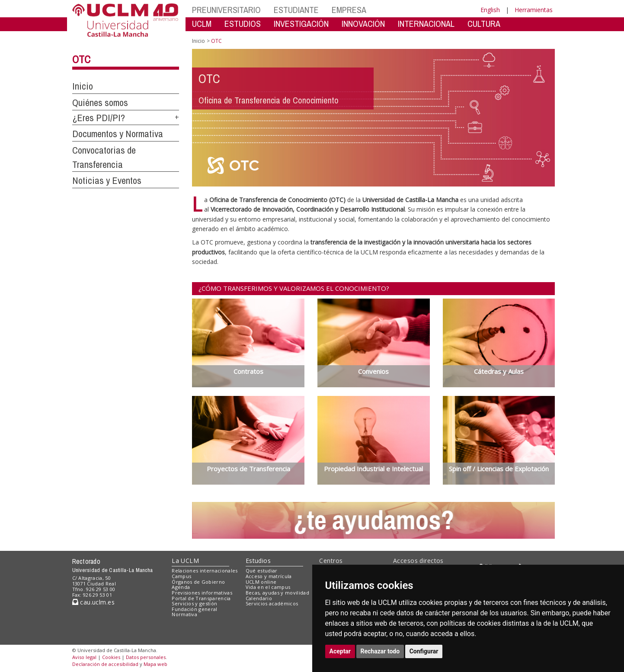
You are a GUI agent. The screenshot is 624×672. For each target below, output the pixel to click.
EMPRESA (349, 10)
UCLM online (261, 582)
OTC (81, 59)
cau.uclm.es (93, 602)
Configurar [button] (424, 651)
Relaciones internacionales (205, 571)
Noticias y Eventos (107, 180)
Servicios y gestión (194, 603)
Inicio (83, 86)
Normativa (184, 614)
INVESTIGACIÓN (301, 24)
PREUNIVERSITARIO (226, 10)
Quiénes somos (100, 103)
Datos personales (146, 657)
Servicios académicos (272, 603)
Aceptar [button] (340, 651)
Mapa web (155, 664)
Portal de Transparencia (201, 598)
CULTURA (484, 24)
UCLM (202, 24)
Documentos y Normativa (118, 134)
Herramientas (534, 10)
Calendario (259, 598)
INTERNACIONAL (426, 24)
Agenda (181, 587)
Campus (181, 576)
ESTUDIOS (243, 24)
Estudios (258, 561)
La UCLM (185, 561)
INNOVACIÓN (363, 24)
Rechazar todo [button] (380, 651)
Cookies (111, 657)
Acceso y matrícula (269, 576)
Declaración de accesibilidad (105, 664)
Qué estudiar (262, 571)
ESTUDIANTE (296, 10)
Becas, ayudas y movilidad (277, 593)
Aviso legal (84, 657)
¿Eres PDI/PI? (99, 118)
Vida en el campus (268, 587)
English (490, 10)
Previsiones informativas (202, 593)
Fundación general (195, 609)
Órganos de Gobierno (198, 582)
